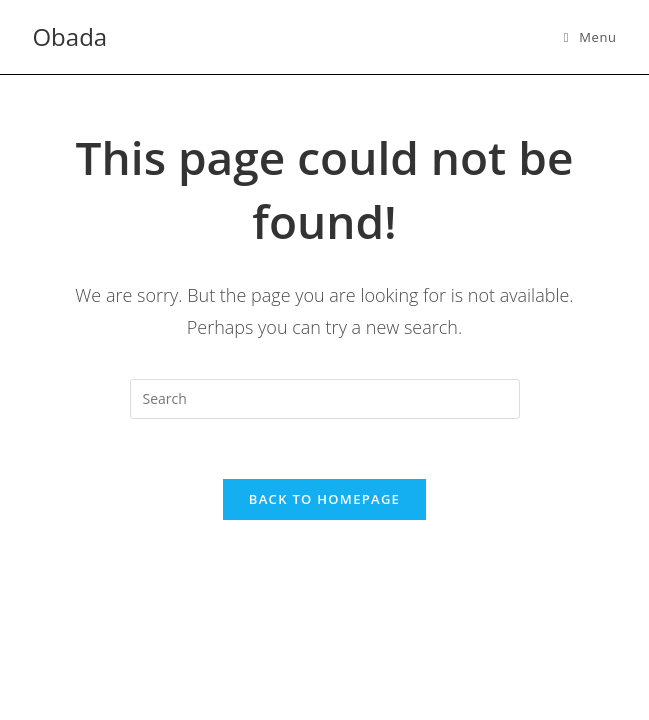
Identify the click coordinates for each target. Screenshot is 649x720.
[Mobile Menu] (590, 37)
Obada (69, 36)
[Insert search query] (325, 399)
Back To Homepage (324, 499)
